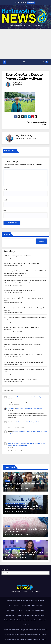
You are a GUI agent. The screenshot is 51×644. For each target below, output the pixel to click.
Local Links (34, 620)
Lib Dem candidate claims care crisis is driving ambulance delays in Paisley (22, 507)
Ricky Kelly (19, 83)
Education (8, 549)
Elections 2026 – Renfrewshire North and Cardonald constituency (25, 610)
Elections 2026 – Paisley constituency (32, 605)
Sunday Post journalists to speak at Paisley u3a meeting (20, 379)
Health (7, 526)
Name (6, 189)
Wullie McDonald (23, 489)
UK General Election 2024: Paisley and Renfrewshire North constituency (25, 635)
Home (10, 605)
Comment (7, 168)
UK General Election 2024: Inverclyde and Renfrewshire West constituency (25, 630)
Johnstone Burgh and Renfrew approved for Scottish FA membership (24, 337)
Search (6, 234)
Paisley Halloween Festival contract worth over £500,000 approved (23, 362)
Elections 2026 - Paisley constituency (16, 503)
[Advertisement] (25, 44)
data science (11, 397)
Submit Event (26, 625)
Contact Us (16, 605)
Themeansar (40, 600)
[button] (44, 62)
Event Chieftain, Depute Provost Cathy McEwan (24, 76)
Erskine (8, 481)
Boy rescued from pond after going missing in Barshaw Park (21, 263)
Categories (5, 570)
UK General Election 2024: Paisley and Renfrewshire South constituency (25, 639)
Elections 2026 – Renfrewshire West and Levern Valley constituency (26, 615)
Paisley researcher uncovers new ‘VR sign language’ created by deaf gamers (24, 553)
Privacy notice (43, 620)
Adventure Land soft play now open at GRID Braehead (19, 290)
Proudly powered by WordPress (16, 600)
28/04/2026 (11, 489)
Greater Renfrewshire (19, 549)
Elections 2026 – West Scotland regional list (17, 620)
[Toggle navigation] (24, 62)
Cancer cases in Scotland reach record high (29, 397)
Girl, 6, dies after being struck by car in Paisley (17, 256)
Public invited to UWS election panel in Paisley (29, 408)
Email (6, 200)
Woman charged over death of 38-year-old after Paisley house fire (23, 355)
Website (6, 211)
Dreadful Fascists (13, 443)
